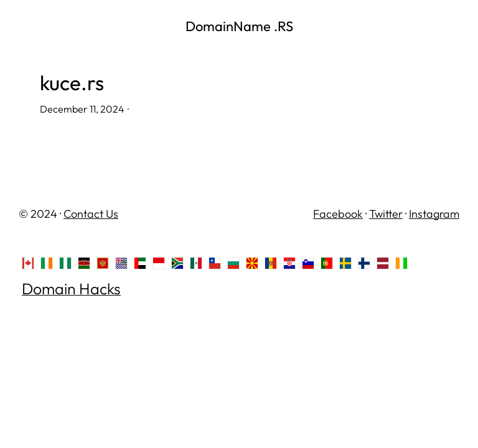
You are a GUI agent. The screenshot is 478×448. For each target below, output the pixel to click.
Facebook (338, 214)
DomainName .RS (239, 26)
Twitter (386, 214)
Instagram (434, 214)
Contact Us (91, 214)
